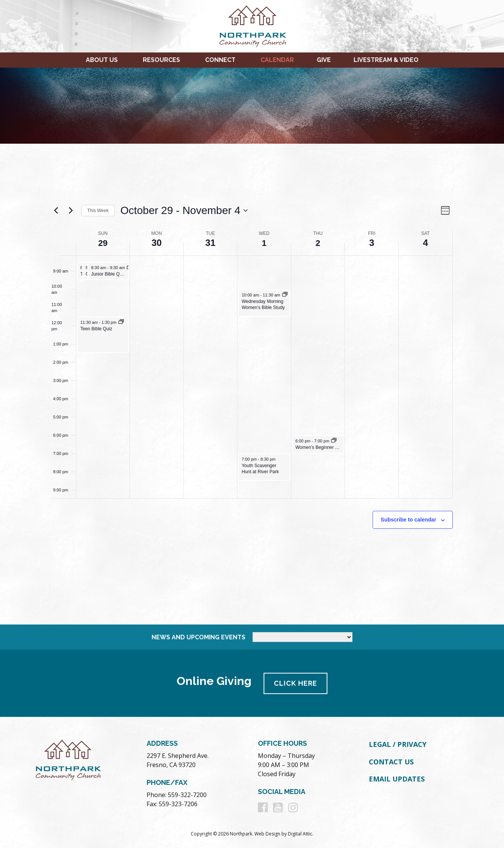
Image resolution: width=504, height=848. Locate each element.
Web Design (267, 833)
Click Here (296, 683)
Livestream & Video (386, 60)
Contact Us (391, 761)
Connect (220, 60)
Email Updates (397, 778)
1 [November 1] (264, 243)
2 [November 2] (318, 243)
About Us (102, 60)
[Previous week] (56, 211)
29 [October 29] (103, 243)
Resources (161, 60)
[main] (252, 384)
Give (324, 60)
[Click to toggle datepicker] (184, 211)
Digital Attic (300, 833)
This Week (98, 211)
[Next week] (71, 211)
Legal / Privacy (398, 744)
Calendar (277, 60)
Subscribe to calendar (408, 520)
